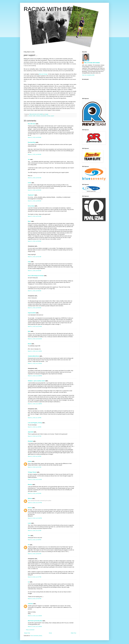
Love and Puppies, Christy (35, 423)
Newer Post (27, 633)
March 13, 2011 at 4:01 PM (35, 599)
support (52, 116)
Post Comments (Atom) (36, 636)
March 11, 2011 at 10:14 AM (35, 326)
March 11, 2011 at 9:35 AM (34, 271)
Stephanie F (31, 195)
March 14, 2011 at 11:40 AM (35, 627)
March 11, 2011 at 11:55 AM (35, 363)
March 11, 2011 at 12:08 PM (35, 376)
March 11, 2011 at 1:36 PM (35, 427)
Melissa (30, 498)
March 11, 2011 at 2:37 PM (35, 436)
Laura (29, 523)
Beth (29, 331)
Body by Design (43, 74)
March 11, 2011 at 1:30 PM (35, 418)
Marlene (30, 485)
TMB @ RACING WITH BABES (92, 63)
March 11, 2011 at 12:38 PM (35, 404)
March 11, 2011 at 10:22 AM (35, 339)
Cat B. (30, 183)
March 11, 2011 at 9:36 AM (34, 291)
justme (30, 461)
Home (50, 633)
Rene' (29, 221)
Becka (30, 344)
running (48, 116)
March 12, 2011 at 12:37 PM (35, 503)
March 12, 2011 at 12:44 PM (35, 518)
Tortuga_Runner (32, 472)
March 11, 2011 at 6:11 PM (35, 467)
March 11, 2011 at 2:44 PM (35, 456)
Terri (29, 536)
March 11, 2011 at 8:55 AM (34, 190)
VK (29, 545)
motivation (38, 116)
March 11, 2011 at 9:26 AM (34, 241)
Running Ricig (32, 142)
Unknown (30, 604)
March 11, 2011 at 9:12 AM (34, 216)
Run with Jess (32, 124)
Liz (29, 582)
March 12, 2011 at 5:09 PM (35, 540)
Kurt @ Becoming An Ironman (36, 276)
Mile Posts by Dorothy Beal (35, 621)
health (34, 116)
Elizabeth (30, 441)
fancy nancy (31, 206)
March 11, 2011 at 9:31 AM (34, 257)
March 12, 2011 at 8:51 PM (35, 554)
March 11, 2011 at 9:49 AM (34, 308)
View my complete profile (88, 75)
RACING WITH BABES (52, 9)
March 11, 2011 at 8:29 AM (34, 137)
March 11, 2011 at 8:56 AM (34, 201)
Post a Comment (30, 630)
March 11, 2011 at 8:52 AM (34, 178)
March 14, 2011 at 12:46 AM (35, 616)
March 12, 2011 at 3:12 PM (35, 531)
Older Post (73, 633)
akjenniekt (31, 432)
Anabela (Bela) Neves (34, 356)
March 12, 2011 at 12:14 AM (35, 480)
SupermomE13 (32, 313)
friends (31, 116)
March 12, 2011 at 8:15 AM (34, 493)
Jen (29, 159)
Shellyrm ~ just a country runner (36, 381)
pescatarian (44, 116)
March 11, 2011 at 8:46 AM (34, 154)
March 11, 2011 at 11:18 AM (35, 351)
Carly (29, 262)
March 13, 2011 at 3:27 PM (35, 577)
